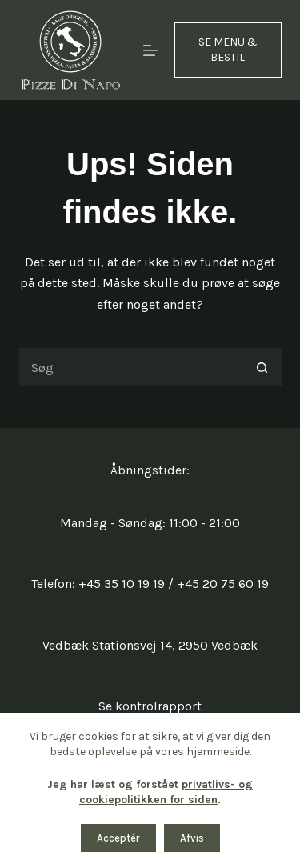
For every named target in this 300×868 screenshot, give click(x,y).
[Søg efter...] (130, 367)
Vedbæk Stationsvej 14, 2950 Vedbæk (150, 645)
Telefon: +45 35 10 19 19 (98, 584)
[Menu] (150, 50)
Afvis (192, 838)
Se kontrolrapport (150, 706)
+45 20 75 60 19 (223, 584)
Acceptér (118, 838)
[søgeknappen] (262, 367)
